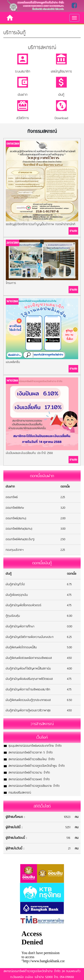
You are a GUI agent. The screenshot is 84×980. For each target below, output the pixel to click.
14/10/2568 (12, 381)
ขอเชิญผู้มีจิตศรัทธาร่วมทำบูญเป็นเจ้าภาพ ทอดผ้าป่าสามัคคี (41, 224)
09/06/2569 (13, 144)
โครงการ (11, 283)
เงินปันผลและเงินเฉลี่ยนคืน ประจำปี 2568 (29, 453)
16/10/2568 (12, 301)
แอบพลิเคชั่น (13, 362)
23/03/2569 (13, 243)
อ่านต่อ (73, 231)
